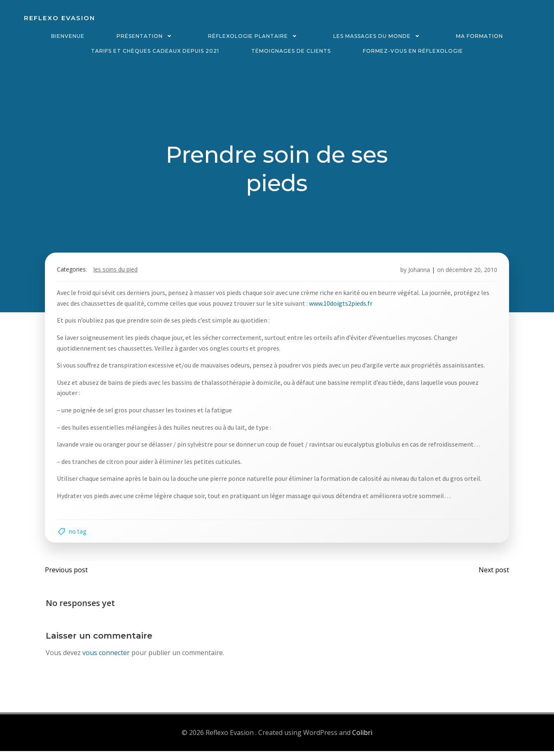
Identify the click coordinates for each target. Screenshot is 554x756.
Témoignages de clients (291, 51)
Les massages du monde (379, 36)
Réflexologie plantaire (255, 36)
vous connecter (106, 658)
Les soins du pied (117, 272)
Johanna (418, 272)
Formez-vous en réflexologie (413, 51)
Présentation (146, 36)
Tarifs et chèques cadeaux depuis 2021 (155, 51)
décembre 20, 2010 (470, 272)
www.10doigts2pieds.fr (342, 306)
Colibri (362, 737)
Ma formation (479, 36)
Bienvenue (68, 36)
